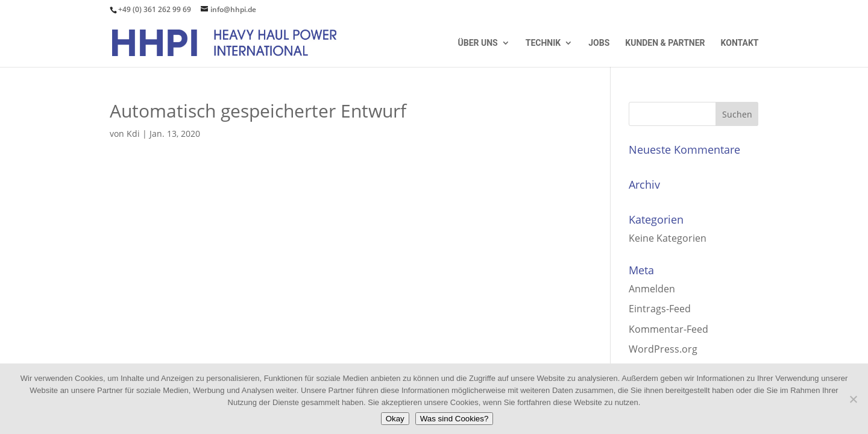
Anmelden (652, 289)
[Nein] (853, 399)
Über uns (478, 43)
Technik (543, 43)
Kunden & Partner (665, 43)
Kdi (133, 134)
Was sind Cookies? (454, 419)
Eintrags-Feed (660, 309)
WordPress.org (663, 349)
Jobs (599, 43)
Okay (395, 419)
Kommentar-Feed (668, 329)
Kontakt (740, 43)
